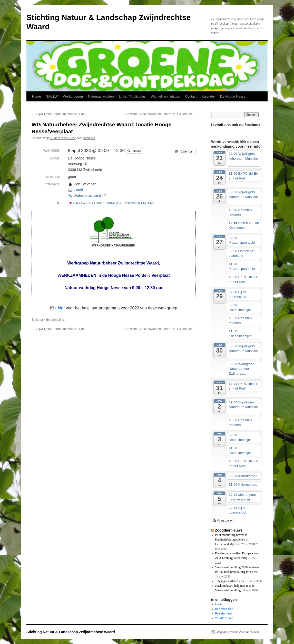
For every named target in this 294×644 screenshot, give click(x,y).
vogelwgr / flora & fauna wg (95, 203)
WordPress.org (224, 618)
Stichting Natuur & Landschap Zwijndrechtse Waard (71, 632)
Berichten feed (224, 609)
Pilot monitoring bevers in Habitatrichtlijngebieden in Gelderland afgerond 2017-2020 (235, 539)
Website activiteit (87, 196)
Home (37, 96)
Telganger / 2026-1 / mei (230, 581)
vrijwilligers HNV (140, 203)
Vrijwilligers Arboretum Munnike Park (58, 114)
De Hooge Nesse (233, 96)
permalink (57, 320)
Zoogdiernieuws (229, 530)
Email (75, 190)
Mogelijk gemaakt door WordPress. (238, 632)
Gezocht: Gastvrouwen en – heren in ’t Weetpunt (160, 114)
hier (61, 308)
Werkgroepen (73, 96)
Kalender (208, 96)
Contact (191, 96)
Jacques (89, 138)
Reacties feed (223, 613)
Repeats (135, 151)
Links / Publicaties (132, 96)
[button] (222, 520)
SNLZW (52, 96)
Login (219, 604)
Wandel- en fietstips (165, 96)
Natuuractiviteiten (101, 96)
